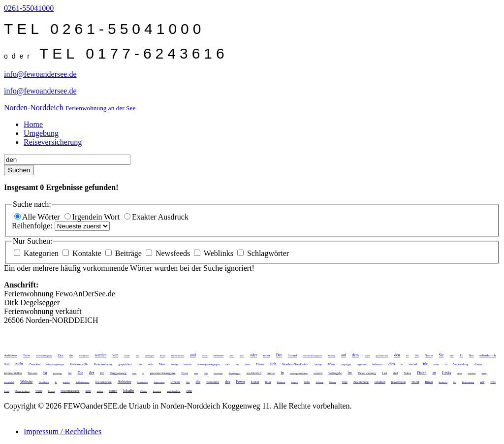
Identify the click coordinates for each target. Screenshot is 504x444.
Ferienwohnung (103, 364)
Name (429, 355)
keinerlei (443, 382)
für (425, 364)
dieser (478, 364)
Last (384, 373)
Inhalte (128, 391)
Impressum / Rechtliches (63, 431)
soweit (318, 373)
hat (402, 365)
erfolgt (174, 365)
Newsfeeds (169, 253)
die (198, 382)
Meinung (332, 356)
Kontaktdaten (143, 382)
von (115, 355)
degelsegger (235, 373)
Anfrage (318, 365)
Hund (415, 382)
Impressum (159, 382)
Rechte (163, 356)
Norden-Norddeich (295, 364)
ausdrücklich (254, 373)
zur (232, 355)
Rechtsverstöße (79, 364)
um (242, 355)
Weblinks (215, 253)
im (349, 373)
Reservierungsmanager (55, 365)
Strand (292, 355)
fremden (157, 391)
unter (266, 355)
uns (88, 391)
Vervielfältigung (44, 356)
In (56, 382)
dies (392, 364)
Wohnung (320, 382)
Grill (7, 364)
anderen (100, 391)
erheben (380, 382)
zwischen (218, 373)
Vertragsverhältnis (299, 373)
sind (395, 373)
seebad (413, 364)
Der (279, 355)
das (71, 355)
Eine (61, 355)
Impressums (362, 365)
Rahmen (281, 382)
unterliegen (150, 356)
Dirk (188, 382)
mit (493, 382)
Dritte (27, 355)
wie (151, 364)
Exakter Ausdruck (156, 217)
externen (219, 355)
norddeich (84, 356)
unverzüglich (9, 382)
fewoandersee (104, 382)
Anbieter (125, 382)
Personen (213, 382)
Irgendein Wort (93, 217)
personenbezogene (163, 373)
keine (271, 373)
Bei (455, 382)
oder (253, 355)
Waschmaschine (70, 391)
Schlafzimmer (83, 382)
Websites (143, 391)
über (268, 382)
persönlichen (382, 356)
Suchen (19, 170)
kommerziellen (13, 373)
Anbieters (11, 355)
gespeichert (125, 364)
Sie (441, 355)
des (228, 382)
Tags (345, 382)
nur (452, 355)
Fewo (241, 382)
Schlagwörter (263, 253)
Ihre (471, 355)
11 (461, 355)
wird (39, 391)
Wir (408, 356)
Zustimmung (361, 382)
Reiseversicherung (53, 142)
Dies (140, 365)
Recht (205, 356)
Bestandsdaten (22, 391)
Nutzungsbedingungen (208, 365)
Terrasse (32, 373)
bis (417, 355)
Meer (162, 364)
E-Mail (255, 382)
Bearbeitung (468, 382)
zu (102, 373)
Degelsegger (346, 365)
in (282, 373)
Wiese (332, 364)
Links (446, 373)
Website (27, 382)
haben (113, 391)
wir (482, 382)
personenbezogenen (312, 356)
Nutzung (333, 382)
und (193, 355)
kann (196, 373)
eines (459, 373)
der (92, 373)
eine (189, 391)
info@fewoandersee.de (40, 74)
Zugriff (295, 382)
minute (66, 382)
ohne (307, 382)
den (397, 355)
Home (33, 124)
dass (237, 365)
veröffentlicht (173, 391)
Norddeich (44, 382)
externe (127, 356)
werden (101, 355)
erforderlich (488, 355)
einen (135, 373)
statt (138, 356)
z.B (446, 365)
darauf (484, 373)
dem (355, 355)
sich (273, 364)
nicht (19, 364)
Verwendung (461, 364)
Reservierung (367, 373)
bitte (228, 365)
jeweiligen (398, 382)
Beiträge (125, 253)
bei (70, 373)
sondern (472, 373)
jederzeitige (57, 373)
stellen (367, 356)
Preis (206, 373)
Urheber (175, 382)
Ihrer (185, 373)
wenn (436, 365)
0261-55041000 (29, 8)
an (435, 373)
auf (344, 355)
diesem (51, 391)
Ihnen (429, 382)
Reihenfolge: (33, 226)
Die (80, 373)
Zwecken (34, 364)
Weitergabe (335, 373)
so (143, 373)
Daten (422, 373)
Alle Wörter (38, 217)
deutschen (188, 365)
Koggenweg (118, 373)
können (378, 364)
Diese (260, 364)
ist (45, 373)
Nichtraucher (178, 356)
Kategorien (37, 253)
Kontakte (83, 253)
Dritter (248, 365)
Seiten (407, 373)
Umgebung (41, 133)
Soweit (7, 391)
